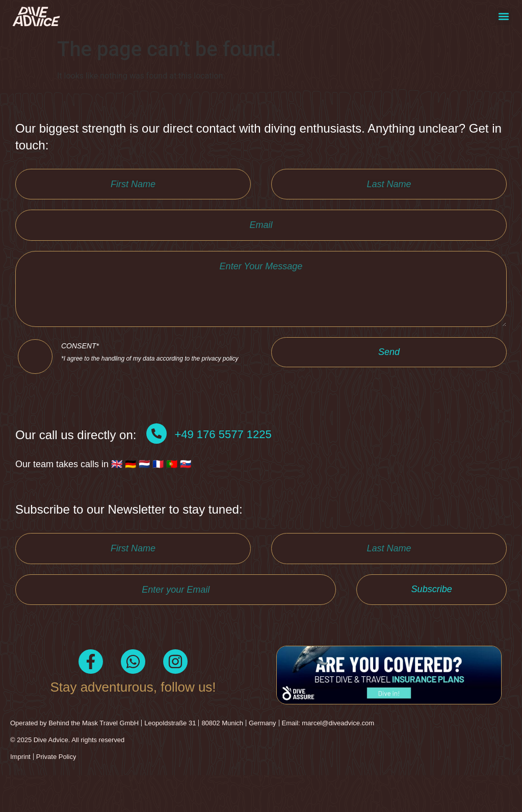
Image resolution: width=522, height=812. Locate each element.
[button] (503, 17)
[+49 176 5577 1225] (156, 461)
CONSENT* (150, 377)
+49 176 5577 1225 (223, 462)
